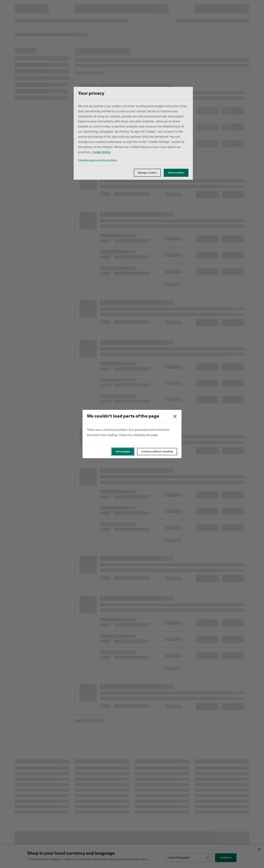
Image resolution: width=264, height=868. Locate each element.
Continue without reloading (157, 452)
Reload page (123, 452)
